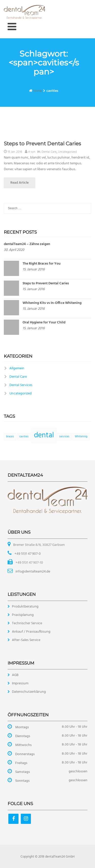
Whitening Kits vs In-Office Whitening (52, 303)
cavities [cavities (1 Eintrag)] (24, 437)
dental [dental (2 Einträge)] (44, 435)
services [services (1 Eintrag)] (64, 437)
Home (38, 91)
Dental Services (21, 385)
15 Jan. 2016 (15, 152)
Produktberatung (25, 607)
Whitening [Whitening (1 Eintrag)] (81, 437)
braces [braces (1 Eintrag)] (10, 437)
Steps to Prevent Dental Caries (42, 144)
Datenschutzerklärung (29, 692)
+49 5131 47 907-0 (27, 554)
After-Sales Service (26, 640)
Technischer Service (27, 623)
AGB (15, 675)
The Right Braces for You (42, 264)
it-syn (32, 152)
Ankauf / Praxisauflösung (31, 632)
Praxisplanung (23, 615)
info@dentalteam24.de (32, 572)
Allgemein (17, 368)
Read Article (23, 183)
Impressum (20, 683)
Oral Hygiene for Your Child (44, 323)
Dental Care (49, 152)
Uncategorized (67, 152)
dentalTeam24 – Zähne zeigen (27, 244)
